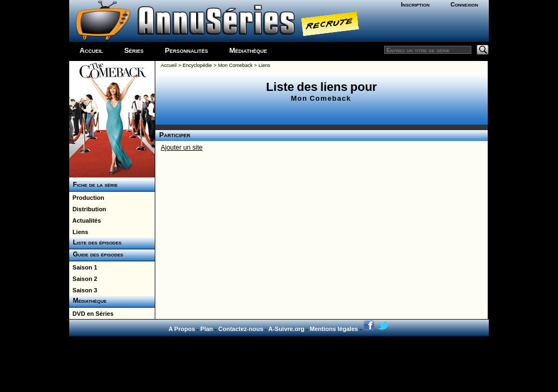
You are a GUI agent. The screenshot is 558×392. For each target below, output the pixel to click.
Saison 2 (83, 279)
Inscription (415, 4)
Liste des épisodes (95, 242)
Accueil (91, 50)
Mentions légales (334, 329)
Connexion (465, 4)
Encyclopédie (197, 65)
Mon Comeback (235, 65)
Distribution (88, 209)
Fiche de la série (93, 185)
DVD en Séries (91, 314)
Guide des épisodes (96, 254)
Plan (207, 329)
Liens (79, 232)
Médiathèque (248, 50)
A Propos (182, 329)
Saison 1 (83, 267)
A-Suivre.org (286, 329)
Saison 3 (83, 290)
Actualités (85, 220)
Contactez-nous (241, 329)
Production (87, 198)
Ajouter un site (182, 148)
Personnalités (187, 50)
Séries (134, 50)
